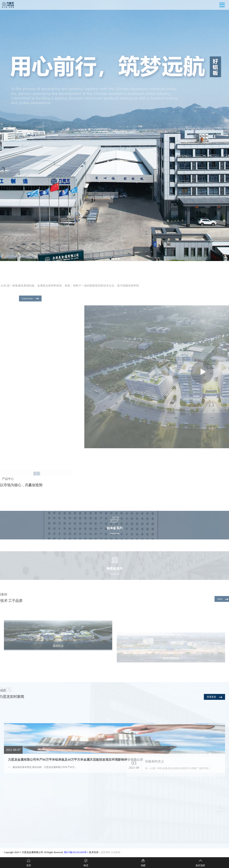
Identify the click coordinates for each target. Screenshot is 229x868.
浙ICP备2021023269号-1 (76, 852)
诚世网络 (106, 852)
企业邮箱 (116, 852)
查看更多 (214, 697)
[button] (110, 259)
